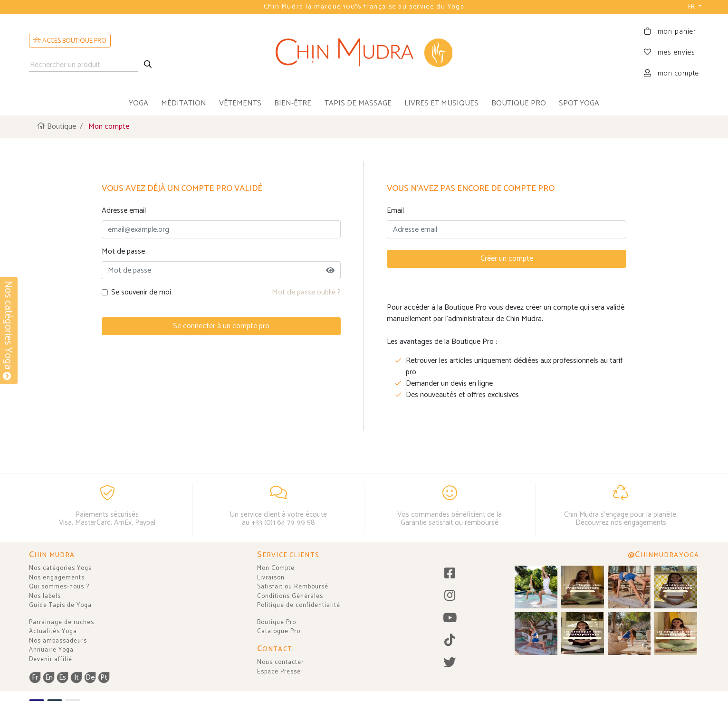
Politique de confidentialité (299, 605)
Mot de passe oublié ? (306, 292)
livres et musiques (441, 103)
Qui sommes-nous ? (59, 587)
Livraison (271, 578)
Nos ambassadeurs (58, 641)
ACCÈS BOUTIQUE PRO (70, 41)
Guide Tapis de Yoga (60, 605)
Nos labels (45, 596)
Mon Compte (276, 568)
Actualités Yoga (53, 631)
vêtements (240, 103)
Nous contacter (280, 662)
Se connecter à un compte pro (221, 326)
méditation (184, 103)
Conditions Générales (290, 596)
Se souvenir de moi (141, 293)
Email (395, 211)
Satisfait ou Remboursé (293, 587)
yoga (139, 103)
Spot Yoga (579, 103)
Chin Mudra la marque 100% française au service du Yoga (364, 7)
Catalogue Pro (279, 631)
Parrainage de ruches (62, 622)
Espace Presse (279, 672)
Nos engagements (57, 578)
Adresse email (124, 211)
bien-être (293, 103)
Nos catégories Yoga (61, 568)
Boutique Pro (277, 622)
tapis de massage (358, 103)
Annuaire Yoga (51, 650)
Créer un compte (507, 259)
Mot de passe (123, 252)
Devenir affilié (51, 659)
